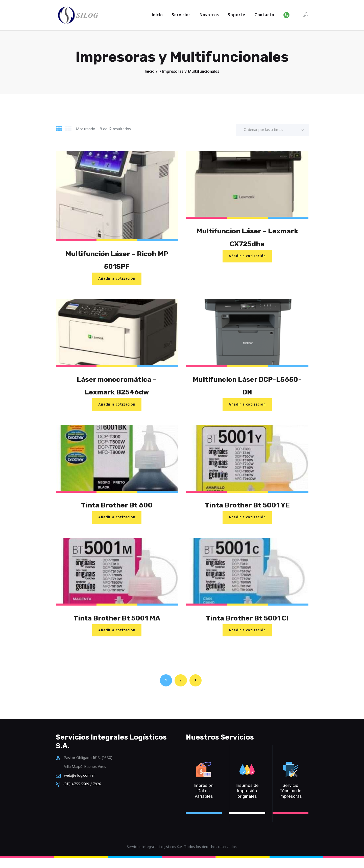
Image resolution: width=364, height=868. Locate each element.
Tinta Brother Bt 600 (117, 509)
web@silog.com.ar (80, 785)
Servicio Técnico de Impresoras (291, 801)
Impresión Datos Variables (204, 801)
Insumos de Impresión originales (247, 801)
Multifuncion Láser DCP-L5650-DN (247, 388)
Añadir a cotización (117, 280)
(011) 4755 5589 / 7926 (84, 794)
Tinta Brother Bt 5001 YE (247, 509)
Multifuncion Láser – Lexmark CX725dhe (247, 238)
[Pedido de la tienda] (272, 130)
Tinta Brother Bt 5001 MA (117, 623)
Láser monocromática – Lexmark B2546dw (117, 388)
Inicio (150, 72)
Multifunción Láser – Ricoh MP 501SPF (117, 261)
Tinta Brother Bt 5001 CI (247, 623)
